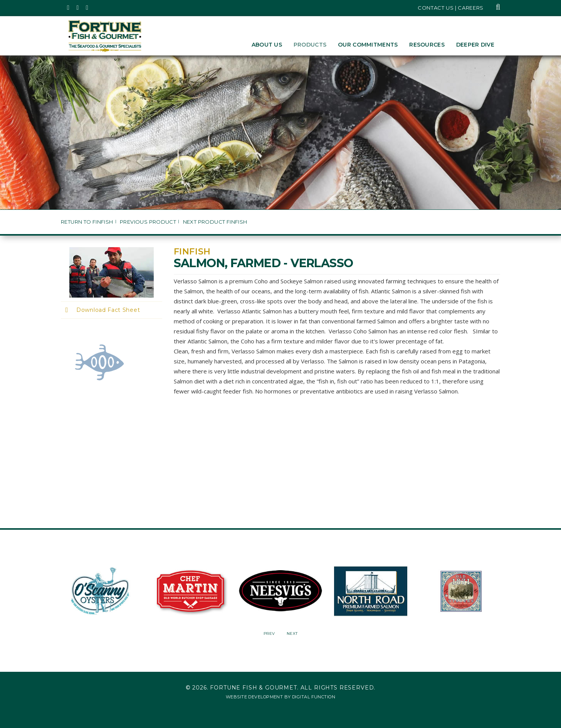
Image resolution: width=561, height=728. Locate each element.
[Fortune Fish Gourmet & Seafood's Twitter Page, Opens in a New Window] (68, 8)
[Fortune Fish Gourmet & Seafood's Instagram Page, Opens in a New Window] (78, 8)
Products (310, 45)
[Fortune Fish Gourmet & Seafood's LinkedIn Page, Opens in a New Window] (87, 8)
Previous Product (148, 222)
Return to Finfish (87, 222)
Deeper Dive (475, 45)
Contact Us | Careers (451, 8)
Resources (427, 45)
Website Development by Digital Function (280, 697)
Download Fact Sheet (108, 310)
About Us (267, 45)
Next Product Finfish (215, 222)
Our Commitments (368, 45)
